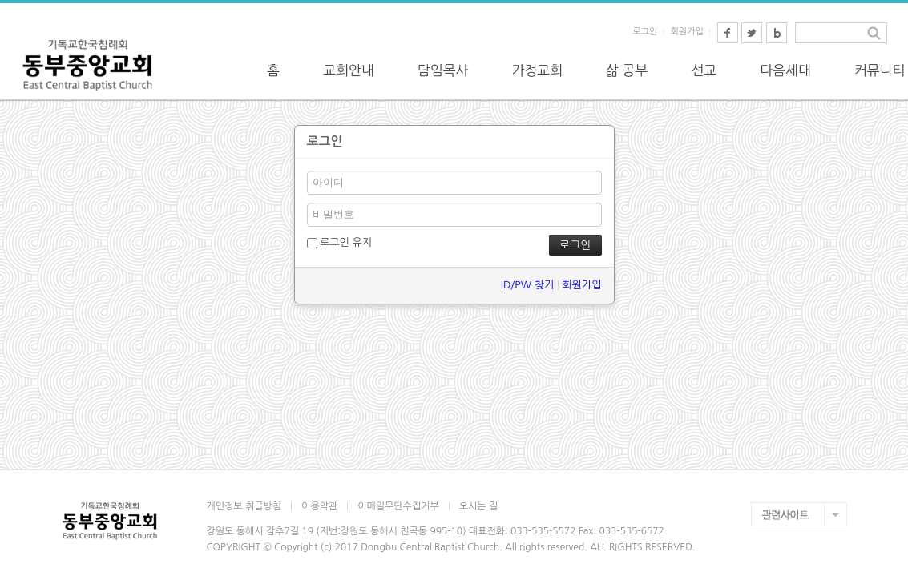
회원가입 (686, 32)
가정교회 (537, 70)
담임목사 (443, 70)
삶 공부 (627, 70)
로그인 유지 (339, 243)
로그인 (645, 32)
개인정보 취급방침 (244, 506)
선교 (704, 70)
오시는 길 (478, 506)
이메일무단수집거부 (398, 506)
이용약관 (319, 506)
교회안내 (349, 70)
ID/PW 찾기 (527, 285)
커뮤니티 (880, 70)
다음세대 (785, 70)
